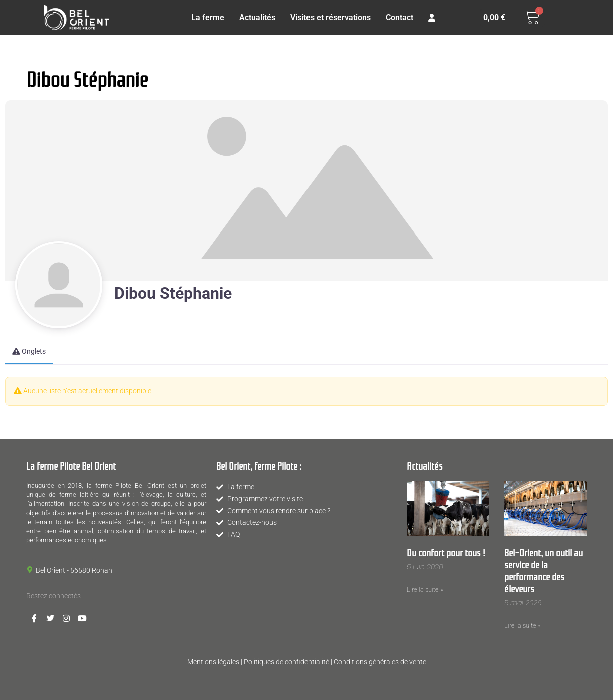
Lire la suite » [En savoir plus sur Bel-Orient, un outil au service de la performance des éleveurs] (523, 626)
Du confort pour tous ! (446, 552)
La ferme (208, 17)
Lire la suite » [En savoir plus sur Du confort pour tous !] (425, 590)
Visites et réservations (331, 17)
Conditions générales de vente (380, 662)
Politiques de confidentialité (286, 662)
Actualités (257, 17)
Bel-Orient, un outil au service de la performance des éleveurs (544, 570)
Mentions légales (213, 662)
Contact (399, 17)
